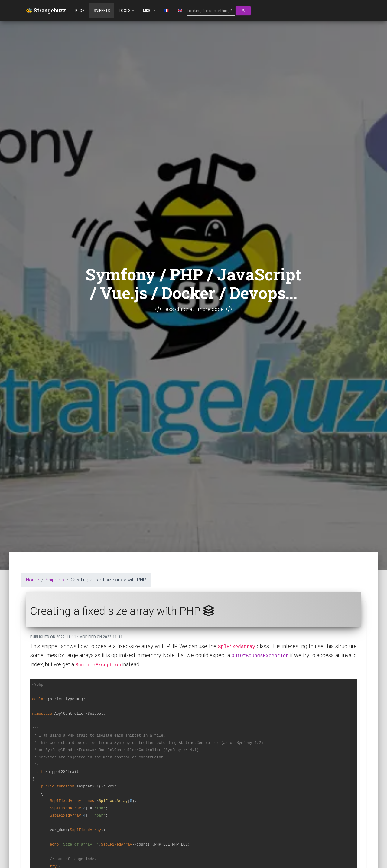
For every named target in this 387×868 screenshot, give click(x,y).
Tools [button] (125, 11)
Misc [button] (148, 11)
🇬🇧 (180, 11)
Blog (80, 11)
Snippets (102, 11)
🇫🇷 (166, 11)
